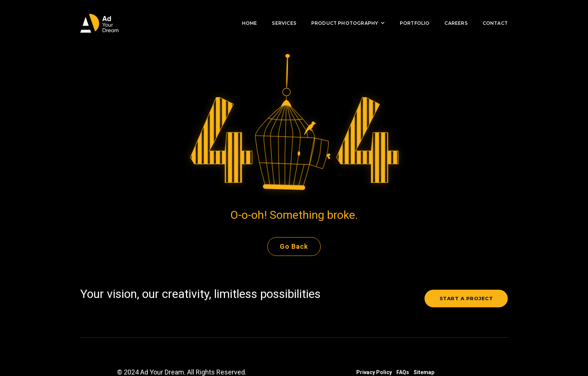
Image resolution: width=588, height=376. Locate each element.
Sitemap (424, 353)
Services (278, 13)
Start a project (466, 279)
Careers (450, 13)
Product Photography (342, 13)
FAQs (403, 353)
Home (244, 13)
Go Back (294, 227)
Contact (490, 13)
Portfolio (409, 13)
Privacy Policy (374, 353)
